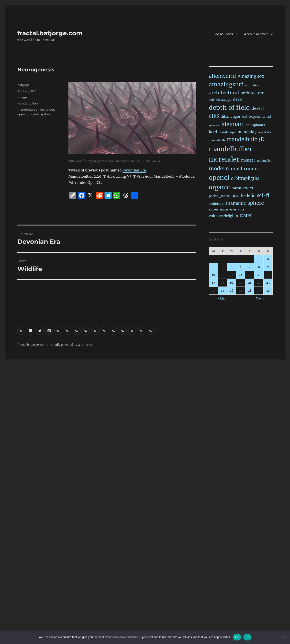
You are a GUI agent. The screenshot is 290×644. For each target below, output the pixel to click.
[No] (284, 637)
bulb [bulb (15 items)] (212, 100)
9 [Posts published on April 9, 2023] (268, 267)
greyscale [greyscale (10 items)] (214, 125)
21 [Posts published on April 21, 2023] (250, 283)
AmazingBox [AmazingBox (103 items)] (251, 76)
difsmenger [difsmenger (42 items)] (231, 116)
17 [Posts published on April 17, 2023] (213, 283)
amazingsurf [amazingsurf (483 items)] (226, 84)
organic (34, 114)
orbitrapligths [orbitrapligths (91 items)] (245, 178)
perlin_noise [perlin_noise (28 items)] (219, 196)
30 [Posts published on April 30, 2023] (268, 291)
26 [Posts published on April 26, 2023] (232, 291)
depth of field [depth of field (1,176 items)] (229, 108)
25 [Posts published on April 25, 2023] (222, 291)
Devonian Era (134, 170)
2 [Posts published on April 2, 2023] (268, 259)
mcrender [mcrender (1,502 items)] (224, 159)
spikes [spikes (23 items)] (214, 209)
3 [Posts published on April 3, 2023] (214, 267)
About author (256, 34)
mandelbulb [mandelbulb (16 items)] (217, 140)
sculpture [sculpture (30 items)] (216, 204)
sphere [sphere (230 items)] (256, 203)
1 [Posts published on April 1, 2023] (259, 259)
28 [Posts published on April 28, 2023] (250, 291)
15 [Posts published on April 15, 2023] (259, 275)
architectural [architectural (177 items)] (224, 93)
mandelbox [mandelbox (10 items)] (265, 133)
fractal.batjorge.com (50, 33)
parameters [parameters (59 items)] (242, 188)
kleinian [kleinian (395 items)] (232, 124)
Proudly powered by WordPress (71, 345)
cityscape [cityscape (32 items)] (224, 100)
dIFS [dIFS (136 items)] (214, 116)
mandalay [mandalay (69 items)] (247, 132)
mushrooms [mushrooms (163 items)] (245, 169)
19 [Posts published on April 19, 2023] (232, 283)
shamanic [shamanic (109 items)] (236, 203)
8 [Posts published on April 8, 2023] (259, 267)
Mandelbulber (28, 103)
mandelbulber (28, 110)
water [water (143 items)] (246, 216)
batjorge (24, 85)
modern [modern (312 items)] (219, 168)
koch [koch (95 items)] (214, 132)
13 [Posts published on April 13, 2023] (241, 275)
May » (260, 299)
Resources (224, 34)
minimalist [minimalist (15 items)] (264, 161)
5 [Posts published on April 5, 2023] (232, 267)
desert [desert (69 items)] (258, 108)
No (247, 637)
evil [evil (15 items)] (245, 117)
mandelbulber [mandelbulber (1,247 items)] (231, 149)
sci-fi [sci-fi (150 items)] (263, 195)
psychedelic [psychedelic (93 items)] (243, 196)
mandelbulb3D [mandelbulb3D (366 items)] (245, 139)
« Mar (222, 299)
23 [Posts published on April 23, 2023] (268, 283)
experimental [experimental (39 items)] (260, 116)
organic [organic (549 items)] (219, 187)
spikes (45, 114)
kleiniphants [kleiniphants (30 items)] (255, 125)
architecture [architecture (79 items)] (252, 93)
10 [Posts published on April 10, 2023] (214, 275)
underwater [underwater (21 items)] (228, 209)
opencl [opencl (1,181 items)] (219, 178)
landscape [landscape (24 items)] (228, 132)
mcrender (47, 110)
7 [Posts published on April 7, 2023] (250, 267)
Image (22, 97)
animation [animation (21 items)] (252, 85)
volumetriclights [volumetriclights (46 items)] (223, 216)
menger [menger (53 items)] (248, 160)
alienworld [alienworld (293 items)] (222, 76)
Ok (237, 637)
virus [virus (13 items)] (241, 210)
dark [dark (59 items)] (237, 99)
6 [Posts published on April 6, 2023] (241, 267)
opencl (22, 114)
